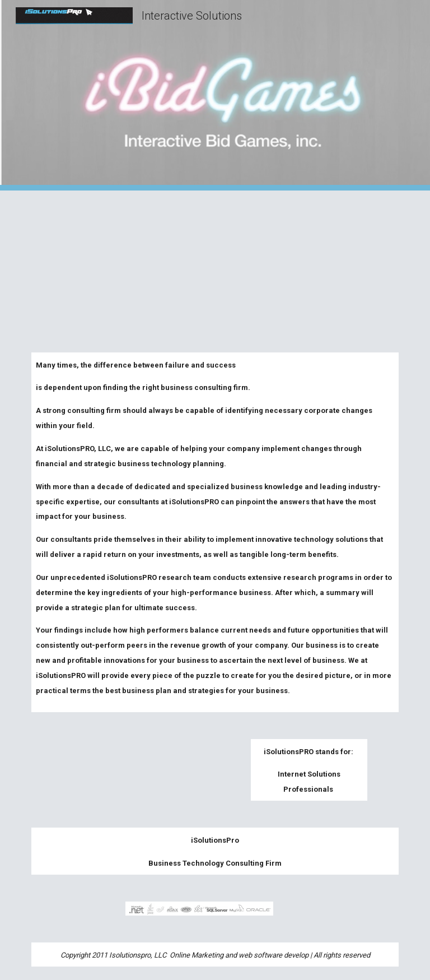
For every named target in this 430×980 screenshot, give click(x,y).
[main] (215, 532)
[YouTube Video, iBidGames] (215, 265)
